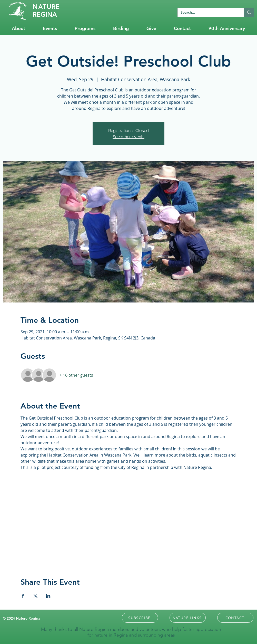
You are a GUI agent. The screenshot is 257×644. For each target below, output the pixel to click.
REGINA (45, 14)
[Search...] (207, 13)
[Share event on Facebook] (23, 596)
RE (46, 7)
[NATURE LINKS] (188, 618)
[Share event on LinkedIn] (48, 596)
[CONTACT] (235, 618)
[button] (140, 618)
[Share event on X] (36, 596)
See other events (128, 137)
